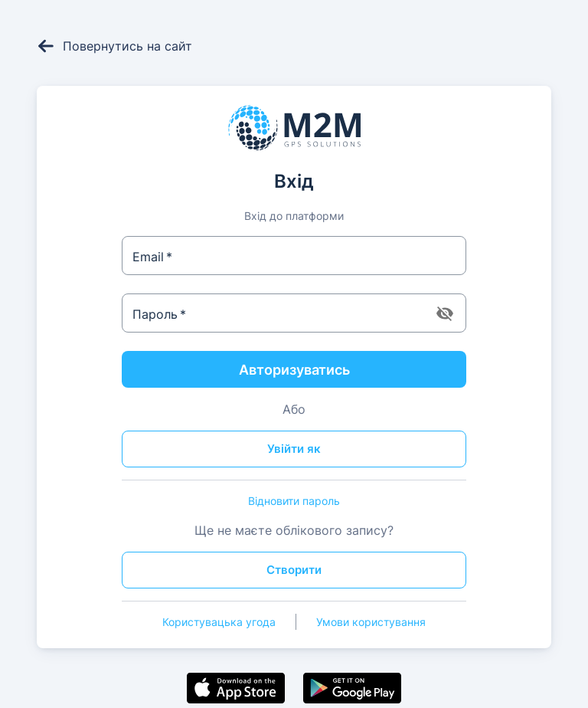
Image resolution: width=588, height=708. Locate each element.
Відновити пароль (294, 501)
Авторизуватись (294, 370)
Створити (294, 570)
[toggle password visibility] (445, 313)
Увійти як (294, 449)
